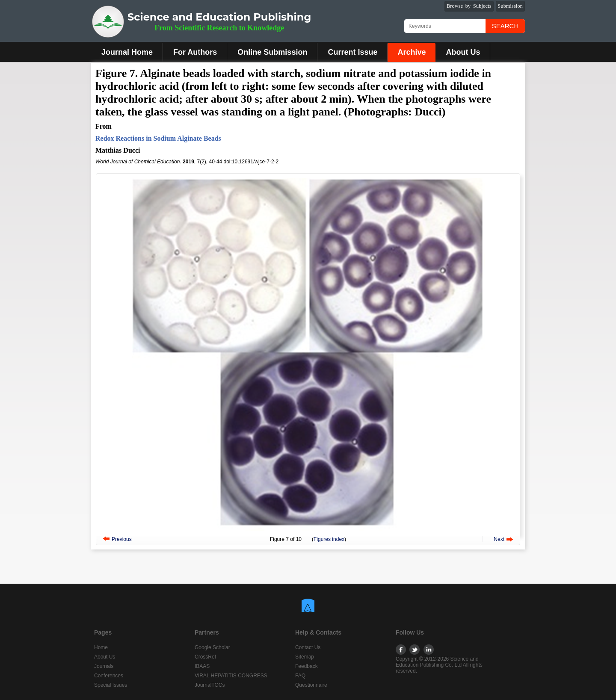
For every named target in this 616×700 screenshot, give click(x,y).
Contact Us (308, 647)
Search (505, 26)
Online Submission (272, 52)
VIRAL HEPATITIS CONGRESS (231, 676)
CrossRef (205, 657)
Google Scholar (212, 647)
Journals (104, 666)
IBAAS (202, 666)
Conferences (109, 676)
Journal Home (127, 52)
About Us (463, 52)
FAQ (300, 676)
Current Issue (352, 52)
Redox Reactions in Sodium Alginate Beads (158, 138)
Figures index (329, 539)
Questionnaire (311, 685)
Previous (122, 539)
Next (499, 539)
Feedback (307, 666)
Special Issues (111, 685)
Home (101, 647)
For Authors (195, 52)
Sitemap (305, 657)
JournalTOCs (210, 685)
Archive (412, 52)
